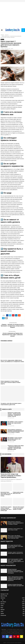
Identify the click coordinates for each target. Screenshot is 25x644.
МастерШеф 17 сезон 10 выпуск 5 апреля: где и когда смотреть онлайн (15, 423)
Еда (3, 600)
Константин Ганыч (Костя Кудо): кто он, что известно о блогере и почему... (6, 494)
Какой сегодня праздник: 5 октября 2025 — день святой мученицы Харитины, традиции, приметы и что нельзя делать (16, 561)
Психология (3, 615)
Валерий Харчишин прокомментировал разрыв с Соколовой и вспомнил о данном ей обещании (15, 571)
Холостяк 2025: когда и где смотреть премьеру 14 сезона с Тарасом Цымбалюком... (11, 476)
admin (3, 49)
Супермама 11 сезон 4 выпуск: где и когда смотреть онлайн (15, 529)
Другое (2, 596)
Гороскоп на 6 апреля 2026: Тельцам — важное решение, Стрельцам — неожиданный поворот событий (14, 414)
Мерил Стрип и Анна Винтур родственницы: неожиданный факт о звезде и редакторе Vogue (15, 537)
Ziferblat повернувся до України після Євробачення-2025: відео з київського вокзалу (12, 335)
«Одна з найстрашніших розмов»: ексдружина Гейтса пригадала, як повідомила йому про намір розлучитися (15, 579)
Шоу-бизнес (3, 602)
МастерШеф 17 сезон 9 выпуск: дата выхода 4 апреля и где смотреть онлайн (15, 439)
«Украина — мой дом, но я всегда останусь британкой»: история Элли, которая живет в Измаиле (12, 326)
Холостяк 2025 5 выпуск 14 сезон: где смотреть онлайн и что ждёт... (18, 508)
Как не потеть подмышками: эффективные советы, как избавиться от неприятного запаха (12, 361)
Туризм (2, 613)
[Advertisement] (12, 15)
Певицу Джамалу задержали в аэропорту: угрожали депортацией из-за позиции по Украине (16, 431)
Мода (2, 608)
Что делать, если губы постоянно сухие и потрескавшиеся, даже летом (11, 404)
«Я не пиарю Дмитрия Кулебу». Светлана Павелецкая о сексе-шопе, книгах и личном (15, 546)
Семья (2, 606)
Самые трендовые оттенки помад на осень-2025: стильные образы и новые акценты (10, 382)
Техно (2, 612)
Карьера (3, 610)
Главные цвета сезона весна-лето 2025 (18, 493)
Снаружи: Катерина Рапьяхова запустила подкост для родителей (16, 585)
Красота (2, 39)
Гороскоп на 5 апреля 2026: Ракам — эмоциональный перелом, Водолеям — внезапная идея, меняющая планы (16, 448)
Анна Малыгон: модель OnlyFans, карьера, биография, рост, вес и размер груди (6, 509)
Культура (3, 594)
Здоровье (3, 598)
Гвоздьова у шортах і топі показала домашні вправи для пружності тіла (15, 553)
